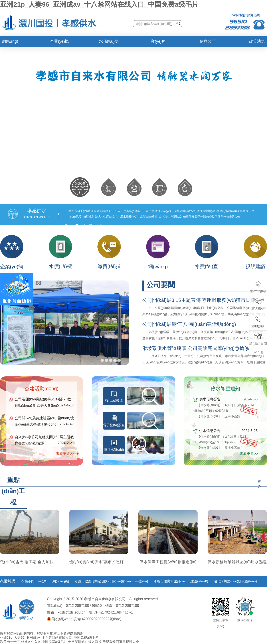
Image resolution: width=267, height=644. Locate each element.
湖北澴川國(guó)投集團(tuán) (235, 581)
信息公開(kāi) (208, 43)
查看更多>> (65, 454)
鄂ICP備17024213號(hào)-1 (111, 612)
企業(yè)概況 (60, 43)
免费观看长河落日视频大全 (119, 642)
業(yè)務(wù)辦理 (158, 43)
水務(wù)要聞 (109, 43)
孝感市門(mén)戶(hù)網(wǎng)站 (45, 581)
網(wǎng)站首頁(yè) (10, 43)
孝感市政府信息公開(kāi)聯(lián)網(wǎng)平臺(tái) (111, 581)
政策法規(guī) (257, 43)
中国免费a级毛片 (54, 642)
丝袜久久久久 (31, 642)
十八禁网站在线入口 (83, 642)
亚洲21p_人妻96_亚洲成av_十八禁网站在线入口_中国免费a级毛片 (99, 4)
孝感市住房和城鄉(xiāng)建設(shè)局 (181, 581)
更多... (261, 484)
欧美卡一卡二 (10, 642)
